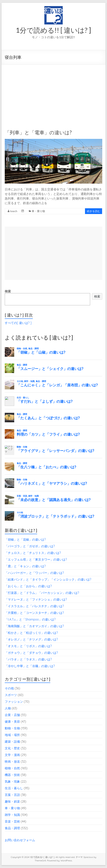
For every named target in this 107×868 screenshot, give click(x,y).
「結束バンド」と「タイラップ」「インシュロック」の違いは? (48, 579)
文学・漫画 (12, 755)
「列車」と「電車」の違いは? (38, 132)
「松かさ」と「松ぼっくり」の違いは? (31, 633)
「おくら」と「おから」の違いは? (28, 586)
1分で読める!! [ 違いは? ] (53, 30)
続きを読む (94, 211)
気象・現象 (12, 781)
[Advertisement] (53, 93)
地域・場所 (12, 735)
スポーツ (11, 695)
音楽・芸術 (12, 821)
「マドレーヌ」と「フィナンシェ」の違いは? (36, 599)
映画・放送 (12, 761)
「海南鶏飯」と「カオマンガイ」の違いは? (34, 626)
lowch (14, 211)
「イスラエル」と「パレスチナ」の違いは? (34, 606)
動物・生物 (12, 728)
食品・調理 (12, 828)
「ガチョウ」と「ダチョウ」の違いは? (31, 653)
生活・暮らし (14, 788)
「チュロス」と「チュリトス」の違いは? (33, 553)
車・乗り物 (38, 211)
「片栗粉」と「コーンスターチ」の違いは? (34, 613)
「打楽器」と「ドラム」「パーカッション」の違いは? (42, 593)
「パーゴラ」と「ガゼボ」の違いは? (30, 546)
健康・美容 (12, 722)
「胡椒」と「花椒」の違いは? (25, 539)
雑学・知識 (12, 815)
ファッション (14, 702)
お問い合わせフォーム (20, 840)
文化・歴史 (12, 748)
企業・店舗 (12, 715)
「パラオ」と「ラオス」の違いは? (28, 659)
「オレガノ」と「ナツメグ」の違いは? (31, 639)
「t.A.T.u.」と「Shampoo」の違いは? (30, 619)
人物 (8, 708)
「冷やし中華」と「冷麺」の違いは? (30, 666)
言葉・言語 (12, 795)
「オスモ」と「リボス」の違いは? (28, 646)
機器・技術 (12, 775)
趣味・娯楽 (12, 801)
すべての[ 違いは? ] (18, 323)
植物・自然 (12, 768)
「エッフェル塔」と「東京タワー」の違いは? (36, 559)
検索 (8, 291)
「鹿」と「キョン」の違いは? (25, 566)
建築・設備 (12, 741)
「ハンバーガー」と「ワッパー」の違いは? (34, 573)
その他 (9, 688)
